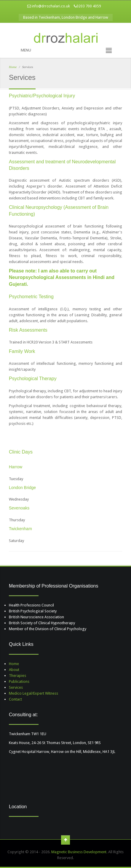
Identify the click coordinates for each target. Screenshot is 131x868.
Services (16, 687)
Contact (15, 699)
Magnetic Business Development (79, 852)
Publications (19, 681)
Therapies (17, 676)
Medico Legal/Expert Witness (33, 693)
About (14, 670)
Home (13, 67)
